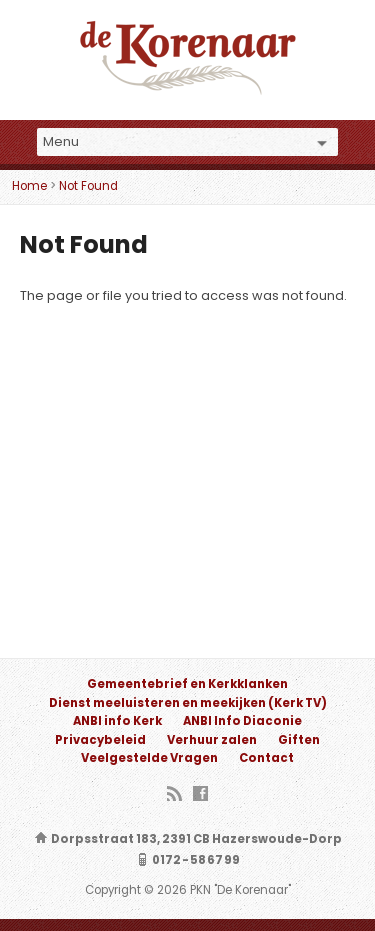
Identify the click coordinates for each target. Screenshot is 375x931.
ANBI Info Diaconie (242, 721)
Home (29, 186)
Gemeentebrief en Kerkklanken (187, 684)
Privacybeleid (100, 740)
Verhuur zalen (212, 740)
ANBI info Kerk (117, 721)
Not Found (88, 186)
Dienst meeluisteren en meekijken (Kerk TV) (188, 703)
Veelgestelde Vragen (149, 758)
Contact (266, 758)
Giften (299, 740)
